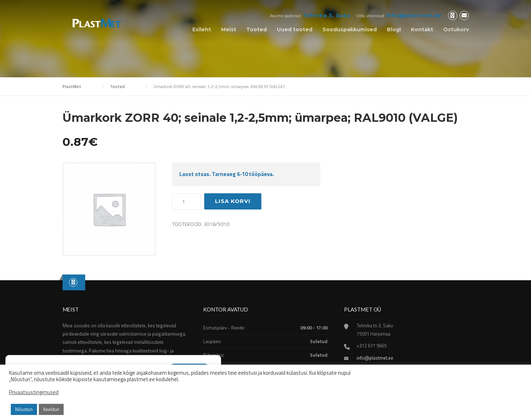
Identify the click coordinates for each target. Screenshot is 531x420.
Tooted (257, 29)
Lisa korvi (233, 201)
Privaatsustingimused (34, 392)
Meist (229, 29)
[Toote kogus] (187, 202)
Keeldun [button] (51, 409)
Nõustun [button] (24, 409)
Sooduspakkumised (350, 29)
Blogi (394, 29)
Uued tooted (295, 29)
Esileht (202, 29)
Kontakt (422, 29)
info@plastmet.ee (414, 15)
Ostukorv (456, 29)
